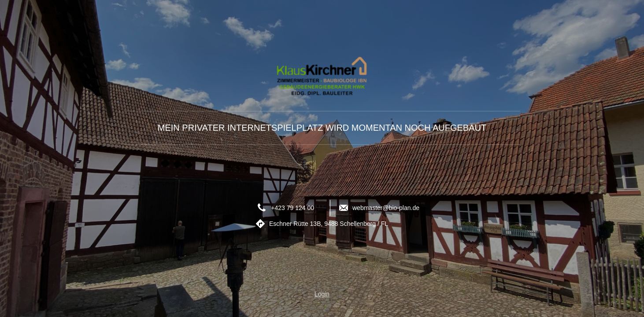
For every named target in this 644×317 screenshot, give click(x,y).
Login (322, 294)
